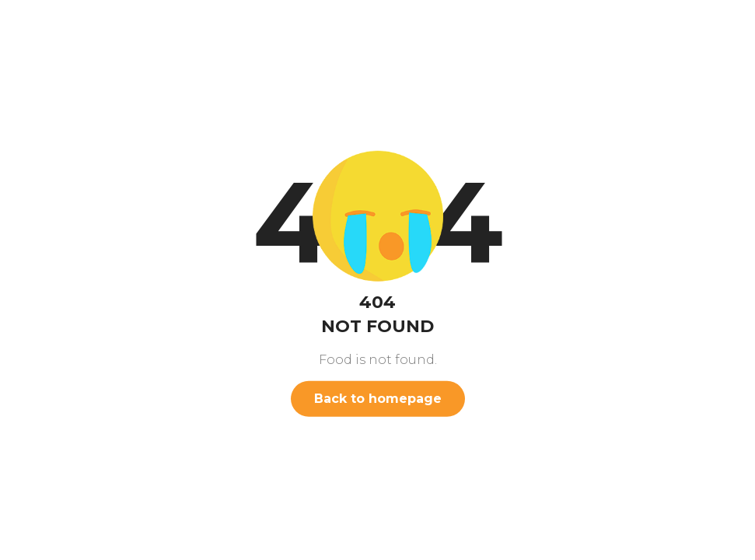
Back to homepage (378, 399)
